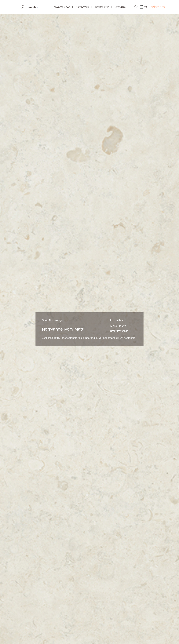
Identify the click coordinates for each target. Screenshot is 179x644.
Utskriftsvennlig (119, 331)
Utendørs (120, 7)
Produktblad (117, 320)
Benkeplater (102, 7)
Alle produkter (62, 7)
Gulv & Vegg (82, 7)
